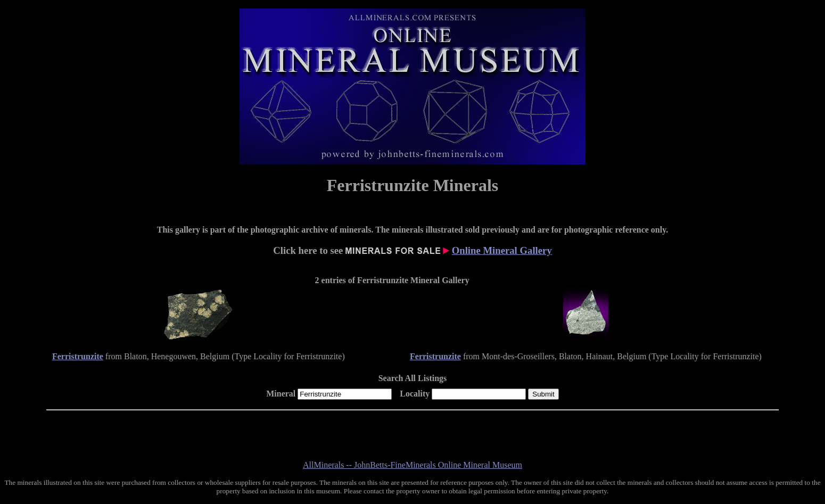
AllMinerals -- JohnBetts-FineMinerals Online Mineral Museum (412, 465)
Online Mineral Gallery (502, 250)
